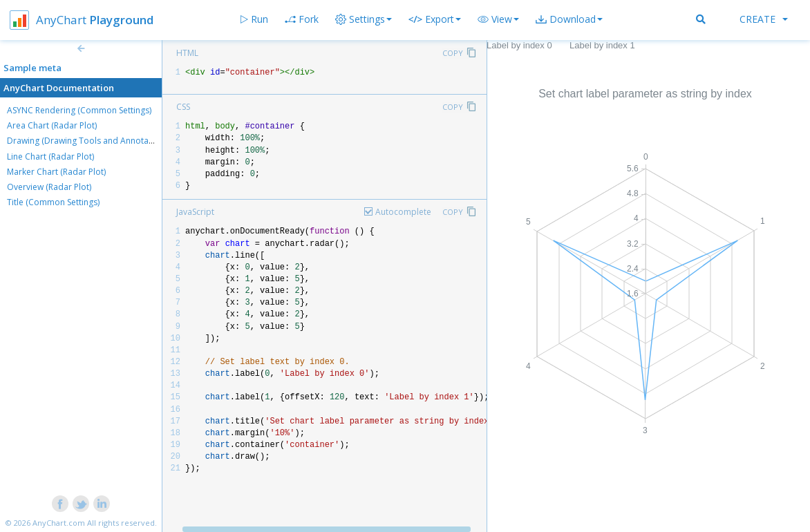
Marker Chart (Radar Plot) (56, 172)
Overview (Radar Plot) (49, 187)
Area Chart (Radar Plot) (52, 125)
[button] (498, 19)
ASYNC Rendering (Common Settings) (79, 110)
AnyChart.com (59, 523)
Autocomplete (403, 212)
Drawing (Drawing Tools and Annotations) (88, 141)
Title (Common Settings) (53, 202)
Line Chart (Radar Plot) (50, 156)
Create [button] (764, 19)
